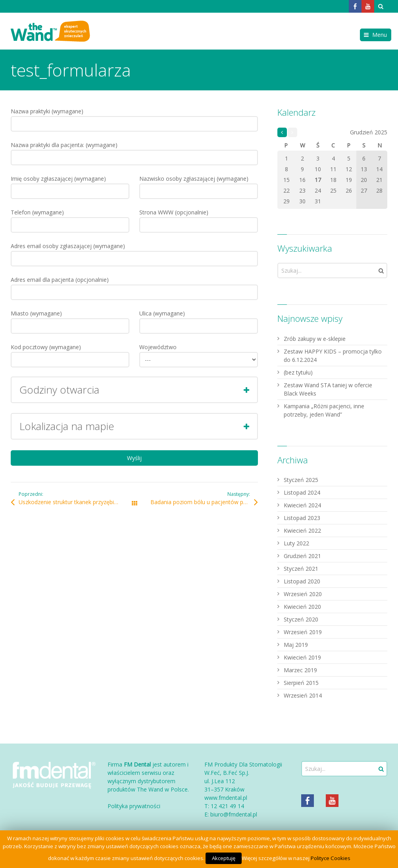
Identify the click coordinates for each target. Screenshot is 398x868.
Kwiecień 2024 (302, 505)
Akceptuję (224, 858)
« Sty (282, 133)
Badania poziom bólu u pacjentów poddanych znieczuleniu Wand (204, 502)
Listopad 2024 (302, 492)
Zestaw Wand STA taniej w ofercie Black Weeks (328, 389)
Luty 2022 (296, 543)
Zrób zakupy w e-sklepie (315, 339)
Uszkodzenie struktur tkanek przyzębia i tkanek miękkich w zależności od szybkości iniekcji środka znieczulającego (76, 502)
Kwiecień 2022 (302, 531)
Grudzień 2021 (302, 556)
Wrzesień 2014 (303, 695)
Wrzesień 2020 (303, 594)
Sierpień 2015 (301, 683)
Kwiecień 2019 (302, 657)
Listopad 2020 (302, 581)
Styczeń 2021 (301, 569)
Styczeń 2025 (301, 480)
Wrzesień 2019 (303, 632)
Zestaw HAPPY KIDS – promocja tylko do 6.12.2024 (333, 356)
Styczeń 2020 (301, 619)
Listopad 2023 (302, 518)
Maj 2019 (296, 645)
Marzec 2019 (300, 670)
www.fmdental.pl (226, 798)
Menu (380, 35)
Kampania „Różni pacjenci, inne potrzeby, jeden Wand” (324, 410)
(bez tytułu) (298, 372)
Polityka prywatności (134, 806)
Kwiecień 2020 (302, 607)
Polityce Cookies (331, 858)
